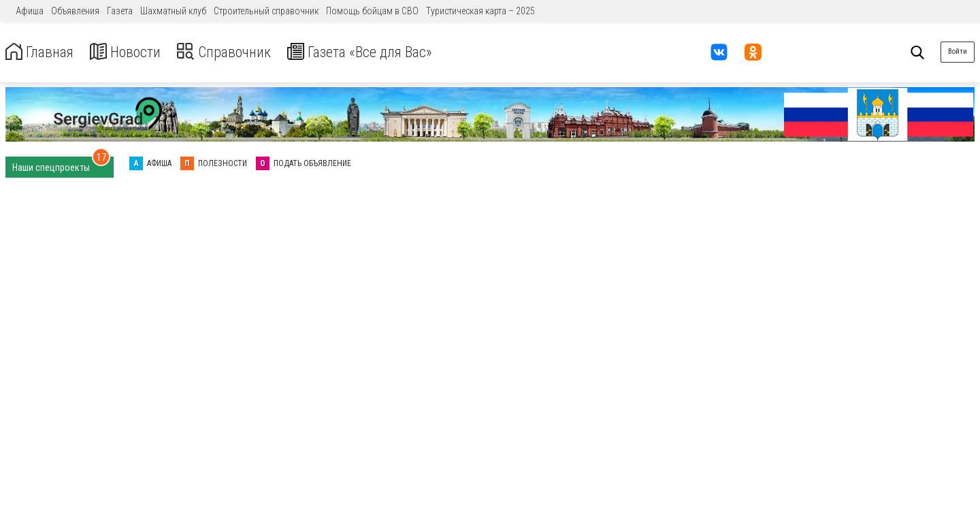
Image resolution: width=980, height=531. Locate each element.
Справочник (241, 52)
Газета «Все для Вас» (388, 52)
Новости (135, 52)
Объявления (75, 11)
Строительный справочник (266, 11)
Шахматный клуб (173, 11)
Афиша (30, 11)
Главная (43, 52)
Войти (958, 51)
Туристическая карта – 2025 (480, 11)
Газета (120, 11)
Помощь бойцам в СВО (372, 11)
